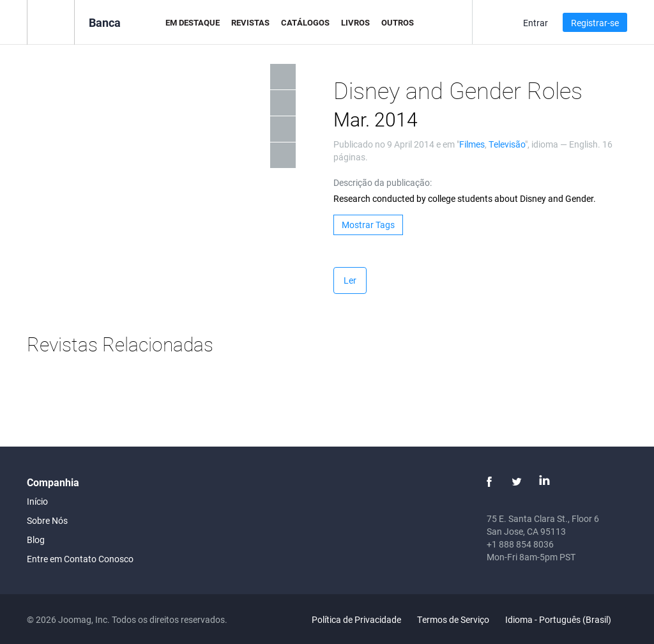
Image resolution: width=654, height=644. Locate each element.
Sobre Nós (47, 520)
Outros (398, 22)
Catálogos (305, 22)
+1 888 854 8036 (520, 544)
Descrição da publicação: (383, 182)
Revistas (250, 22)
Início (37, 501)
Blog (36, 540)
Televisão (507, 144)
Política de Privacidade (356, 619)
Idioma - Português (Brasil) (566, 619)
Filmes (472, 144)
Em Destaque (193, 22)
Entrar (536, 23)
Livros (355, 22)
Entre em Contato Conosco (80, 559)
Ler (350, 280)
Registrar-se (595, 23)
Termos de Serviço (453, 619)
